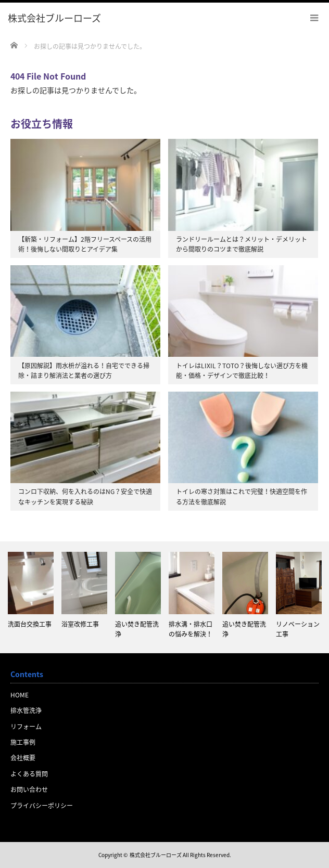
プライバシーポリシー (42, 806)
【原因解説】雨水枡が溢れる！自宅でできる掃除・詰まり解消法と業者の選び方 (84, 371)
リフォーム (26, 727)
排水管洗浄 (26, 710)
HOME (20, 695)
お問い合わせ (29, 789)
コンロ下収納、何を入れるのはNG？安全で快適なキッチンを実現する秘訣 (85, 496)
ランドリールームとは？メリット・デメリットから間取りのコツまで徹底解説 (242, 244)
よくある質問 (29, 774)
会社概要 (23, 758)
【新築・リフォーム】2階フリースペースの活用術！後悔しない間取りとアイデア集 (85, 244)
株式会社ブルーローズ (156, 855)
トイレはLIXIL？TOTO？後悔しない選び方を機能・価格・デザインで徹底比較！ (242, 371)
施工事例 (23, 742)
